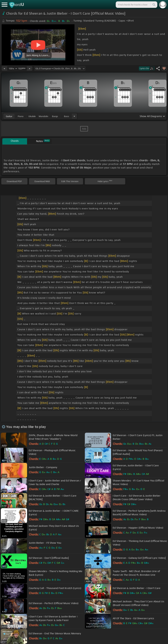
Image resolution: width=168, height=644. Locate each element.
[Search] (154, 5)
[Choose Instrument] (74, 116)
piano (21, 116)
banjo (55, 116)
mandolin (43, 116)
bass (67, 116)
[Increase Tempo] (30, 68)
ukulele (32, 116)
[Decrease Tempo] (4, 68)
